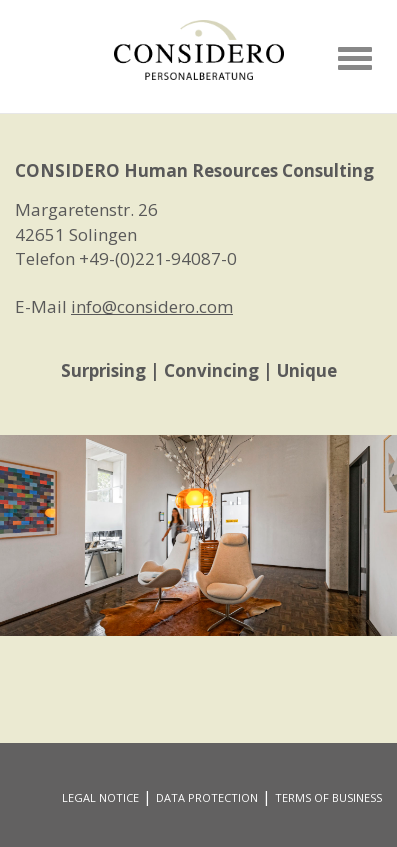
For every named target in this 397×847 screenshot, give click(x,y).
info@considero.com (152, 306)
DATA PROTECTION (207, 797)
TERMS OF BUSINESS (328, 797)
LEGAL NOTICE (100, 797)
